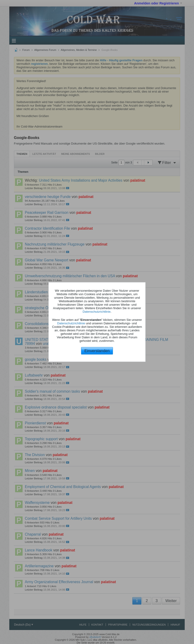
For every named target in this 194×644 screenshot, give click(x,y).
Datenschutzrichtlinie (97, 311)
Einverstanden (97, 351)
